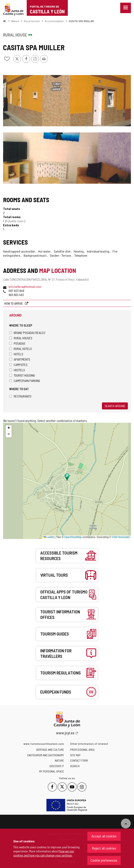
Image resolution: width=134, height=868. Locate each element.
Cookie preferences (104, 860)
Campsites (18, 365)
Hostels (17, 370)
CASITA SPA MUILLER (81, 21)
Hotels (16, 354)
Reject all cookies (104, 848)
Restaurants (20, 396)
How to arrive (14, 303)
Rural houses (21, 338)
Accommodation (54, 21)
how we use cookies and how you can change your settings (44, 853)
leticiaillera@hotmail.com (25, 286)
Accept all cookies (104, 836)
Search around (115, 406)
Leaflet (49, 537)
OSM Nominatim (121, 537)
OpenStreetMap (73, 537)
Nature (15, 21)
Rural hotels (21, 349)
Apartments (20, 359)
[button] (9, 428)
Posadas (17, 343)
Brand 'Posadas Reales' (27, 333)
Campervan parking (25, 381)
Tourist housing (22, 375)
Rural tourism (32, 21)
